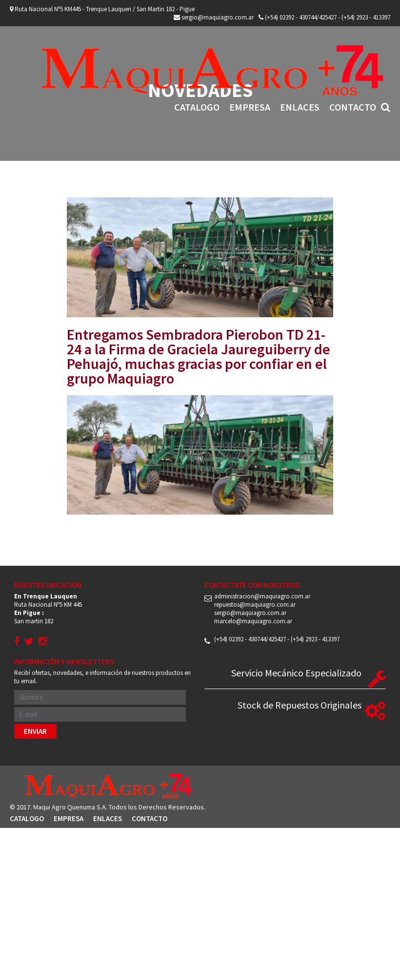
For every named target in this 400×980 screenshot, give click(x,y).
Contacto (353, 107)
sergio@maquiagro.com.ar (214, 17)
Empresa (250, 107)
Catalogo (197, 107)
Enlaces (300, 107)
